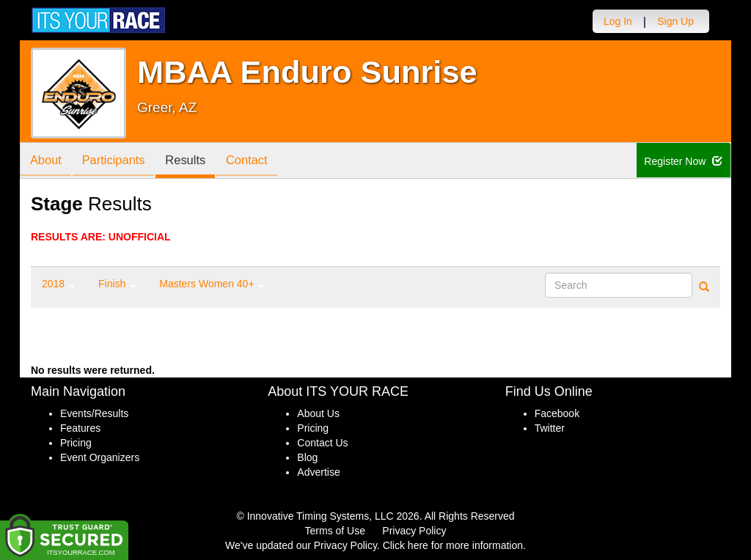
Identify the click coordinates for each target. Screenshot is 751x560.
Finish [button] (117, 284)
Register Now (684, 161)
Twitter (550, 428)
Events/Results (94, 413)
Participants (120, 162)
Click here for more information (453, 545)
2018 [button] (58, 284)
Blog (307, 457)
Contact (261, 162)
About (48, 162)
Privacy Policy (414, 531)
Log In (618, 21)
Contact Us (322, 443)
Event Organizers (100, 457)
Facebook (557, 413)
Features (80, 428)
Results (196, 162)
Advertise (318, 472)
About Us (318, 413)
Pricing (76, 443)
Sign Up (675, 21)
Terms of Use (335, 531)
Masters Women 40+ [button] (212, 284)
